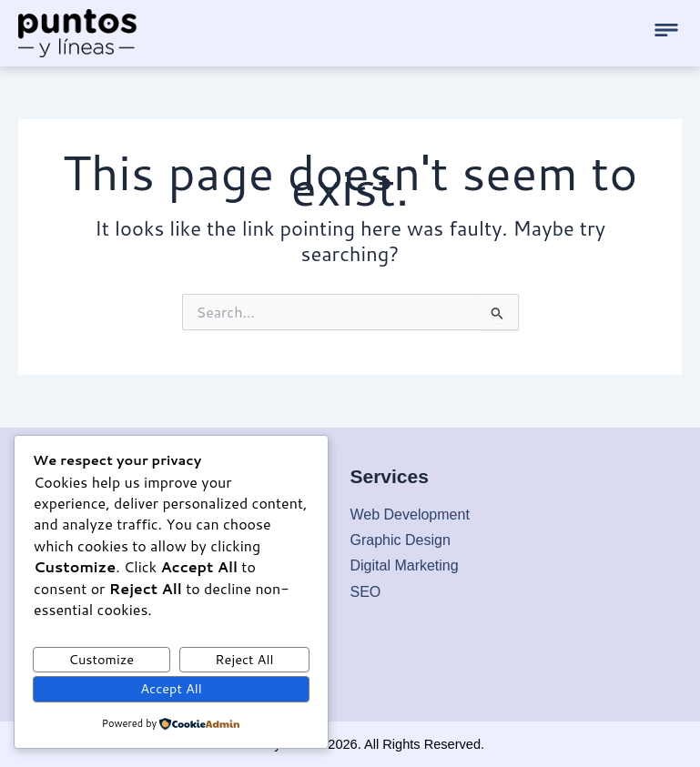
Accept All (171, 688)
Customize (102, 659)
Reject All (244, 659)
